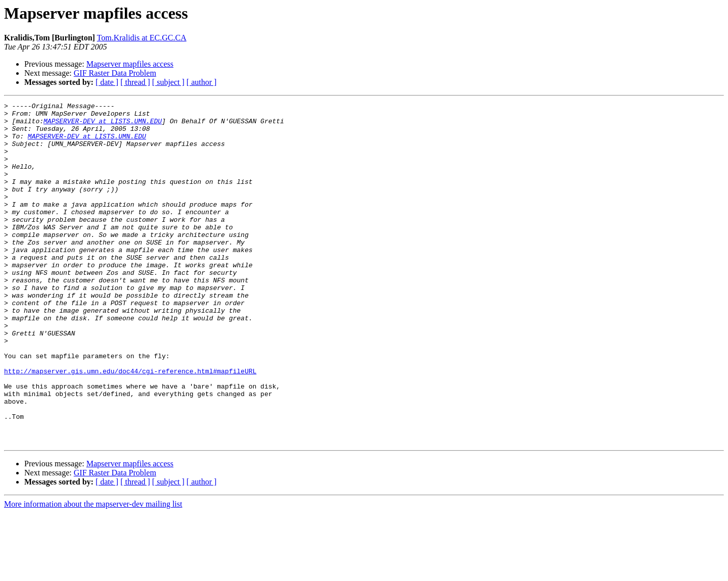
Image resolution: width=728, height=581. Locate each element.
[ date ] (107, 82)
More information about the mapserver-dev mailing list (93, 572)
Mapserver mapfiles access (130, 64)
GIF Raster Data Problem (115, 73)
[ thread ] (135, 82)
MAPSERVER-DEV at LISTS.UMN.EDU (103, 125)
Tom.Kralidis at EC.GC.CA (142, 38)
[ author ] (202, 82)
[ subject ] (168, 82)
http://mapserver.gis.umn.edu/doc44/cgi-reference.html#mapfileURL (130, 425)
